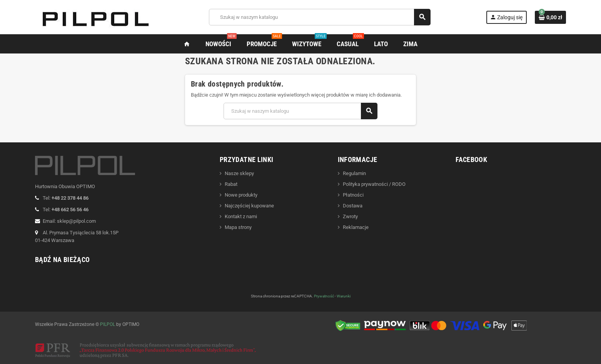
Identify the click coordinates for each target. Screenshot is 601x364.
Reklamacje (356, 227)
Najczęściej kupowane (249, 206)
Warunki (344, 296)
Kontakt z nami (241, 216)
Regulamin (354, 173)
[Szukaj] (320, 17)
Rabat (231, 184)
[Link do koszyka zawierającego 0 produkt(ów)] (550, 17)
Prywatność (324, 296)
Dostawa (353, 206)
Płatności (353, 195)
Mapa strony (238, 227)
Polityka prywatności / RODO (374, 184)
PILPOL (108, 324)
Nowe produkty (241, 195)
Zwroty (350, 216)
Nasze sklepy (239, 173)
